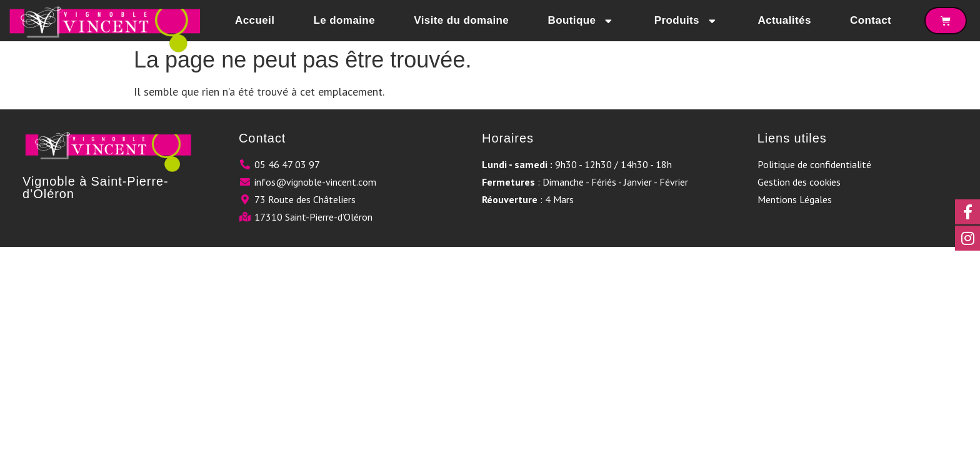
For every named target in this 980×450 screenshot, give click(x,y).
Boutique (581, 21)
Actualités (784, 20)
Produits (687, 21)
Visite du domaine (461, 20)
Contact (871, 20)
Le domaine (344, 20)
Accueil (255, 20)
